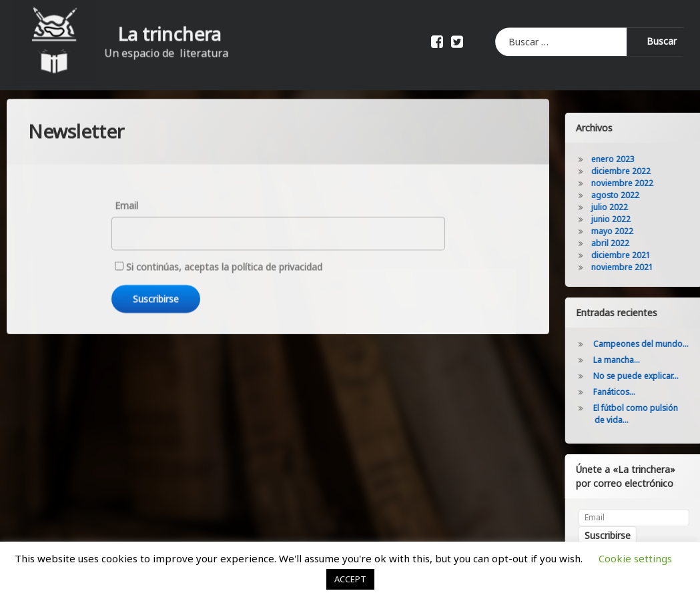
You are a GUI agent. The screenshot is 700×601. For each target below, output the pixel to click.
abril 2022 (633, 243)
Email (126, 164)
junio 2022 (634, 219)
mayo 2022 (635, 231)
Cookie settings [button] (635, 558)
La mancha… (639, 360)
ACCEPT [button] (350, 579)
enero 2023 (636, 159)
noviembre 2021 (645, 267)
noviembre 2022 (645, 183)
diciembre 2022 (644, 171)
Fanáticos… (637, 392)
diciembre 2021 (644, 255)
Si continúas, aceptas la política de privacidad (219, 226)
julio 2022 (632, 207)
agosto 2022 (638, 195)
